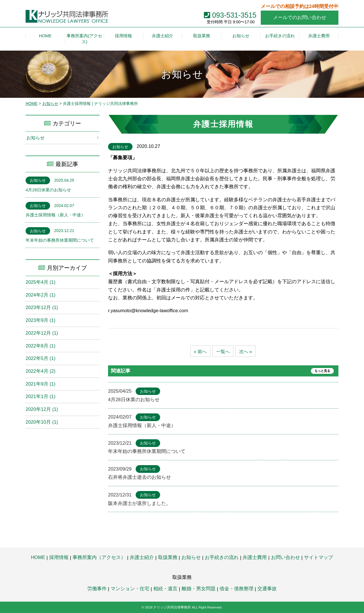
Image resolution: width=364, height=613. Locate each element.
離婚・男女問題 (199, 589)
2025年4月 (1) (41, 282)
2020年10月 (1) (42, 422)
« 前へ (200, 351)
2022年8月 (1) (41, 346)
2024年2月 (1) (41, 295)
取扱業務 (168, 557)
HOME (32, 103)
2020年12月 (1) (42, 409)
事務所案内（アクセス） (99, 557)
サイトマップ (318, 557)
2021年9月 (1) (41, 384)
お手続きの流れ (222, 557)
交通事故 (267, 589)
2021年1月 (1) (41, 397)
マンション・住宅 (130, 589)
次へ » (246, 351)
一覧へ (223, 351)
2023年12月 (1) (42, 308)
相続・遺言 (165, 589)
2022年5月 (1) (41, 359)
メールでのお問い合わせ (300, 17)
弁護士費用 (255, 557)
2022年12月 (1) (42, 333)
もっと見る (321, 371)
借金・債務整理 (236, 589)
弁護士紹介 (142, 557)
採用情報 (59, 557)
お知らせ (50, 103)
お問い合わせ (286, 557)
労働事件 (97, 589)
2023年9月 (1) (41, 320)
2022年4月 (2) (41, 371)
